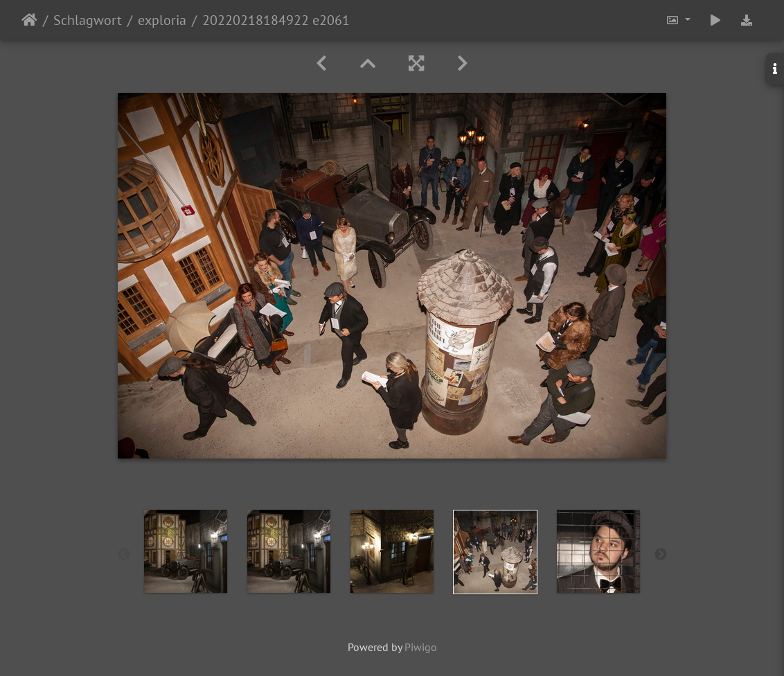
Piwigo (421, 647)
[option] (186, 551)
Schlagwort (88, 20)
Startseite (29, 20)
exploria (162, 20)
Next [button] (661, 555)
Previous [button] (124, 555)
